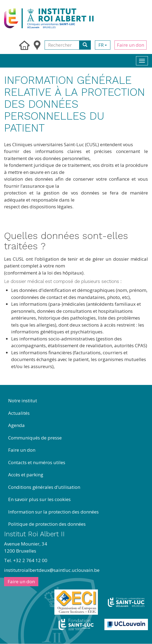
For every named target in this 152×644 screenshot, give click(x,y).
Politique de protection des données (47, 524)
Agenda (16, 425)
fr (103, 45)
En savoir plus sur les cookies (39, 499)
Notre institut (23, 401)
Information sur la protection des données (53, 512)
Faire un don (131, 45)
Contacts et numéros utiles (37, 462)
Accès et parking (26, 475)
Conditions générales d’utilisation (44, 487)
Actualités (19, 413)
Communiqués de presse (35, 438)
